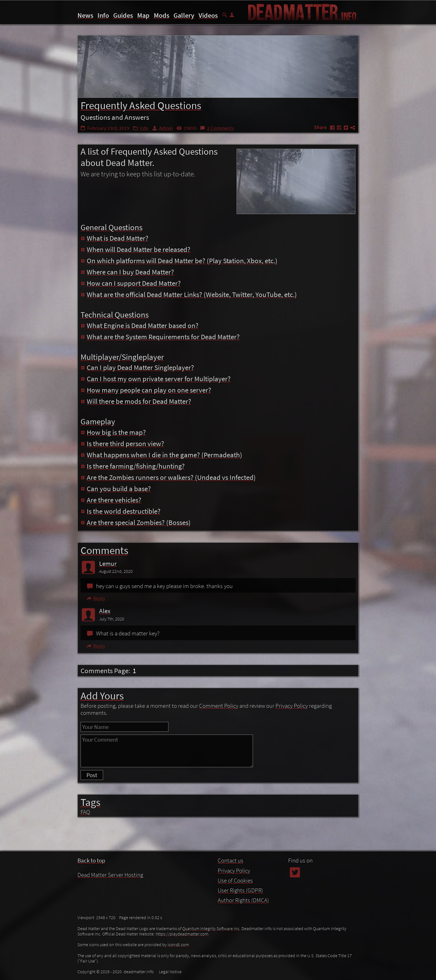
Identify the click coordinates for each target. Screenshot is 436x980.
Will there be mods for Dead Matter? (136, 401)
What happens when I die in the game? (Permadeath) (161, 455)
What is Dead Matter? (114, 238)
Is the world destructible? (121, 511)
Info (103, 15)
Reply (96, 598)
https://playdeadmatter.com (182, 934)
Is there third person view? (122, 444)
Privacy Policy (292, 706)
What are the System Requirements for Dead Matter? (160, 337)
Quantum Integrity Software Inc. (211, 928)
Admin (166, 128)
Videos (208, 15)
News (85, 15)
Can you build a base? (116, 489)
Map (143, 15)
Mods (162, 15)
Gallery (184, 15)
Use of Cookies (235, 880)
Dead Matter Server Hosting (110, 875)
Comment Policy (219, 706)
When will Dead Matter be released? (135, 249)
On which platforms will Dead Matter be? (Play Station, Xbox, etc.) (179, 261)
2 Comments (221, 128)
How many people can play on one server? (146, 390)
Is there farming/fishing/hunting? (133, 466)
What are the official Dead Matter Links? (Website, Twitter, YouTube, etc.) (189, 294)
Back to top (91, 860)
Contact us (231, 860)
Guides (123, 15)
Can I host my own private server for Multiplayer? (156, 379)
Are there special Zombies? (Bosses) (136, 522)
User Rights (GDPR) (240, 890)
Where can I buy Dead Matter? (127, 272)
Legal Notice (170, 972)
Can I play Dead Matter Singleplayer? (137, 367)
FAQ (85, 812)
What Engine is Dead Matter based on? (140, 325)
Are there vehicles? (111, 500)
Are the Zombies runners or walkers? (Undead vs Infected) (168, 477)
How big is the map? (113, 432)
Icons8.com (178, 944)
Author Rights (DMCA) (243, 900)
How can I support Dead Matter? (131, 283)
